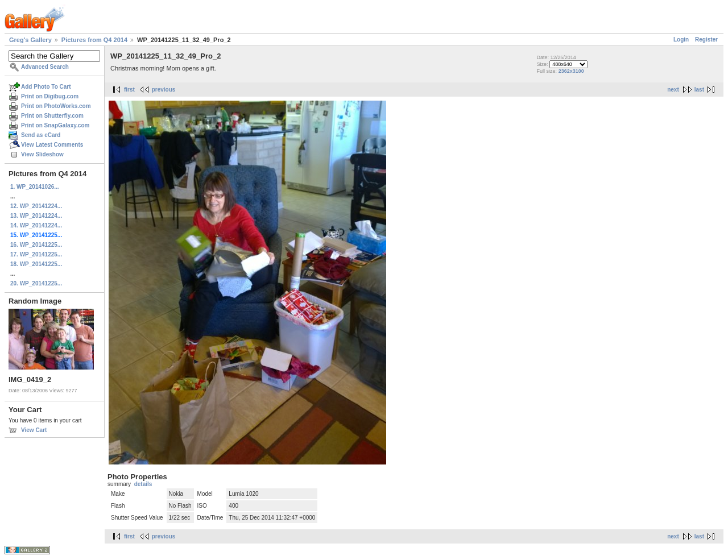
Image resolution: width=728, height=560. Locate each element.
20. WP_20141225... (36, 283)
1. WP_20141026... (35, 187)
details (143, 484)
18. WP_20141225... (36, 264)
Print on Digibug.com (50, 96)
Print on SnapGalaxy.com (55, 125)
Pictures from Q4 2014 (94, 40)
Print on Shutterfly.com (52, 116)
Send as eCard (41, 135)
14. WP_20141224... (36, 225)
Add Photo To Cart (46, 87)
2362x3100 (571, 71)
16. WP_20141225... (36, 245)
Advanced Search (45, 67)
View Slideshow (42, 154)
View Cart (34, 430)
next (673, 90)
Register (706, 40)
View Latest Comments (52, 145)
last (699, 90)
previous (164, 90)
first (129, 90)
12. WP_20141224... (36, 206)
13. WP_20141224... (36, 216)
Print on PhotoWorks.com (56, 106)
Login (681, 40)
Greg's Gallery (30, 40)
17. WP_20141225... (36, 254)
